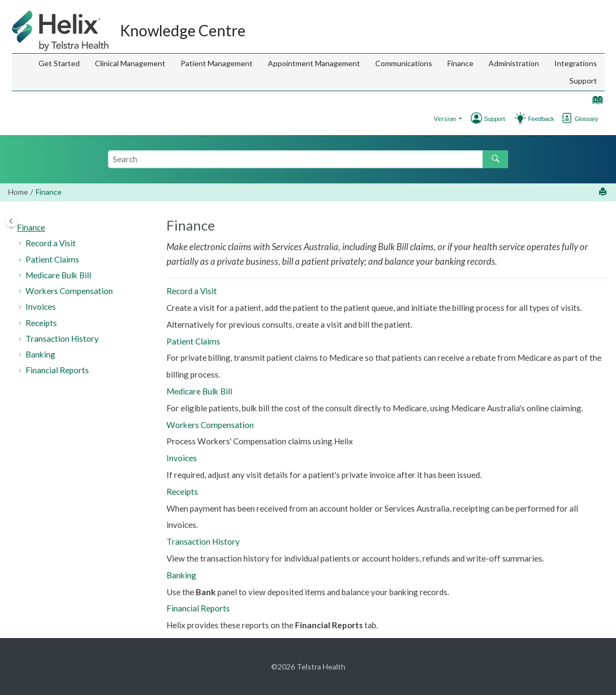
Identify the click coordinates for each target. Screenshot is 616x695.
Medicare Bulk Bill (58, 275)
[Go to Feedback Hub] (520, 117)
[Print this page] (604, 192)
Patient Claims (52, 259)
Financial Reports (57, 370)
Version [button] (445, 119)
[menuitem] (59, 63)
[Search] (495, 159)
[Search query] (308, 159)
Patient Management (217, 63)
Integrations (576, 63)
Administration (514, 63)
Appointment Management (314, 63)
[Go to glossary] (567, 117)
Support (583, 81)
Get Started (59, 63)
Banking (40, 354)
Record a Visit (51, 243)
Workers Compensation (69, 291)
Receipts (41, 323)
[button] (12, 228)
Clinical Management (130, 63)
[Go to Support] (544, 117)
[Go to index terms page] (595, 102)
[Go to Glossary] (589, 117)
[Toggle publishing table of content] (11, 221)
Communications (404, 63)
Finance (460, 63)
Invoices (41, 307)
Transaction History (62, 339)
